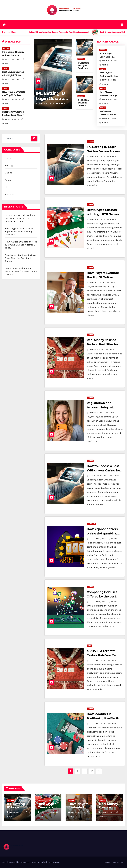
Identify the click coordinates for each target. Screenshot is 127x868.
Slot (7, 187)
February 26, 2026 (99, 476)
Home (8, 158)
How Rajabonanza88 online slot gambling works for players (102, 533)
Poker (8, 180)
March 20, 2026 (13, 59)
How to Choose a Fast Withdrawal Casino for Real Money (103, 470)
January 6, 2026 (98, 661)
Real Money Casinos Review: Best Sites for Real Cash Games (14, 115)
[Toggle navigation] (122, 25)
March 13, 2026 (13, 99)
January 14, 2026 (98, 539)
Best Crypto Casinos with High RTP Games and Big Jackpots (14, 75)
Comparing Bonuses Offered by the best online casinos (102, 596)
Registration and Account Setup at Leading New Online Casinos (21, 271)
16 (92, 771)
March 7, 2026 (12, 119)
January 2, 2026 (98, 724)
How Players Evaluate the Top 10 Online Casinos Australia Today (21, 245)
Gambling (91, 524)
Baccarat (10, 194)
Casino (5, 68)
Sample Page (118, 862)
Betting (6, 48)
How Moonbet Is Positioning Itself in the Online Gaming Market (104, 718)
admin (61, 103)
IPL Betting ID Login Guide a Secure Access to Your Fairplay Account (20, 218)
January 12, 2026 (98, 602)
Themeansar (54, 862)
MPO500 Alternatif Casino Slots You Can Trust (102, 655)
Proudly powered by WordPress (16, 862)
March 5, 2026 (97, 413)
